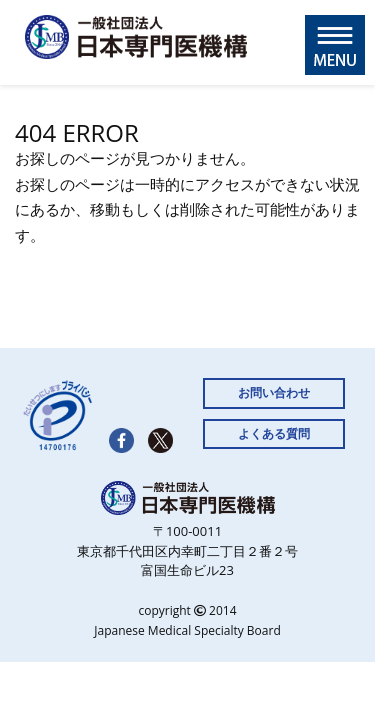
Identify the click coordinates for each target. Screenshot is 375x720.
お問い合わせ (274, 392)
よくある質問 (274, 433)
